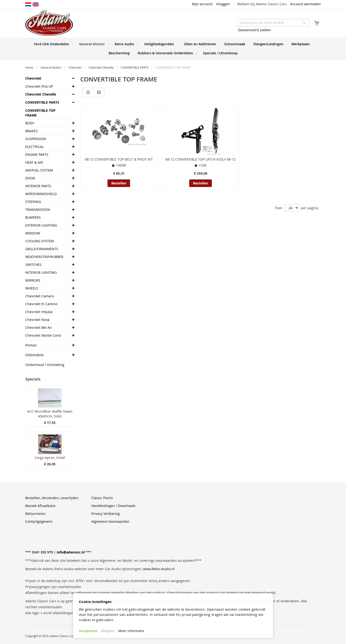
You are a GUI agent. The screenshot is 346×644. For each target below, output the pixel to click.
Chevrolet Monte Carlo (43, 335)
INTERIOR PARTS (38, 186)
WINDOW (33, 233)
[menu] (173, 49)
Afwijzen (108, 631)
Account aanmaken (305, 4)
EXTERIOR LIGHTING (41, 225)
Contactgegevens (39, 521)
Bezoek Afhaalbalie (40, 506)
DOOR (30, 178)
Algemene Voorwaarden (110, 521)
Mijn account (202, 4)
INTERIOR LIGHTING (41, 272)
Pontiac (31, 345)
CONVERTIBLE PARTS (135, 67)
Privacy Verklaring (105, 514)
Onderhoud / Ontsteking (45, 365)
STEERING (33, 202)
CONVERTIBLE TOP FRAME (40, 113)
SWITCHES (33, 265)
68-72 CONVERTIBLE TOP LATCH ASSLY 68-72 (201, 159)
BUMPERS (33, 217)
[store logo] (49, 23)
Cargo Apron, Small (50, 458)
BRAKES (31, 131)
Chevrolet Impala (39, 312)
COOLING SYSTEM (40, 241)
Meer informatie (131, 631)
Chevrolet (75, 67)
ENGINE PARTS (37, 155)
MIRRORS (33, 280)
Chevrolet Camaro (40, 296)
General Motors (51, 67)
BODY (30, 123)
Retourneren (35, 514)
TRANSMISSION (38, 210)
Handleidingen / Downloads (113, 506)
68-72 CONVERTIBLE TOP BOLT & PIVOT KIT (119, 159)
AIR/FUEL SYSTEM (39, 170)
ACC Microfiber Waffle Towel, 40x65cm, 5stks (50, 414)
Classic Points (102, 498)
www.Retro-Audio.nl (159, 569)
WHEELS (32, 288)
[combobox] (274, 23)
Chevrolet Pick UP (39, 86)
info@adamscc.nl (71, 552)
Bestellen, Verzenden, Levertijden (52, 498)
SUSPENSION (36, 139)
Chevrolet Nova (37, 320)
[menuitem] (53, 44)
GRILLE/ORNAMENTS (42, 249)
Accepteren (88, 631)
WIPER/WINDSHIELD (41, 194)
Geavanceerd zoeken (254, 30)
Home (30, 67)
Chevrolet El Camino (41, 304)
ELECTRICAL (35, 147)
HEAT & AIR (34, 162)
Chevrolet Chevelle (102, 67)
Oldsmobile (34, 355)
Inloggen (223, 4)
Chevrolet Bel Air (39, 327)
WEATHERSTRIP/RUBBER (44, 257)
